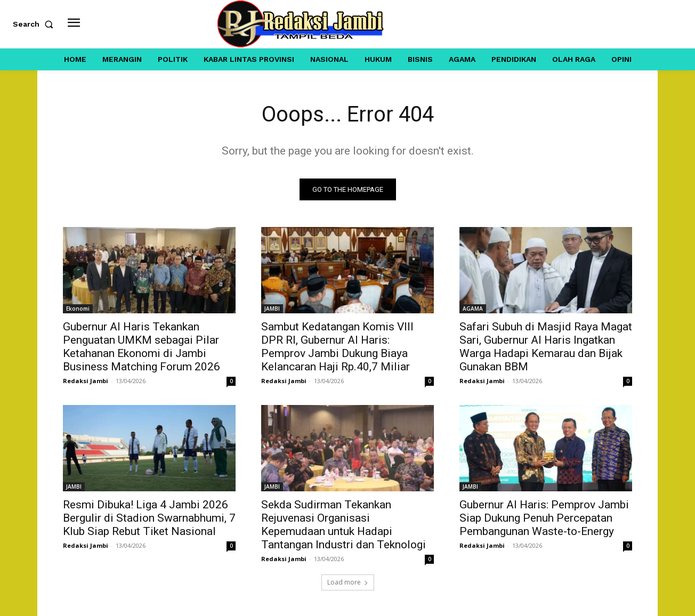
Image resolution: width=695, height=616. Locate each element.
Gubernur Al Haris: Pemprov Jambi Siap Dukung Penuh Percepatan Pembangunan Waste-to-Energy (544, 518)
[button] (35, 24)
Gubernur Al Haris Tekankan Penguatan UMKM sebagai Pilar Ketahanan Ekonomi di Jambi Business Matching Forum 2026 (142, 347)
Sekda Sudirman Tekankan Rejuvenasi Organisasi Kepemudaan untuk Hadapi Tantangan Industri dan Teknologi (344, 525)
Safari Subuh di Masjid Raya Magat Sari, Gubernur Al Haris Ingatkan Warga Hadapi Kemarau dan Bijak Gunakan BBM (546, 347)
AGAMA (473, 309)
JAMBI (272, 309)
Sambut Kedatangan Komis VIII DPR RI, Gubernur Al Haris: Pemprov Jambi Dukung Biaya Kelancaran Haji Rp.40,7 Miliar (337, 347)
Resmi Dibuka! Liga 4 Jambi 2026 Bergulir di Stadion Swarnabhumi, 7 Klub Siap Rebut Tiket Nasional (149, 518)
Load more (348, 582)
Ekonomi (78, 309)
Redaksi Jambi (86, 381)
